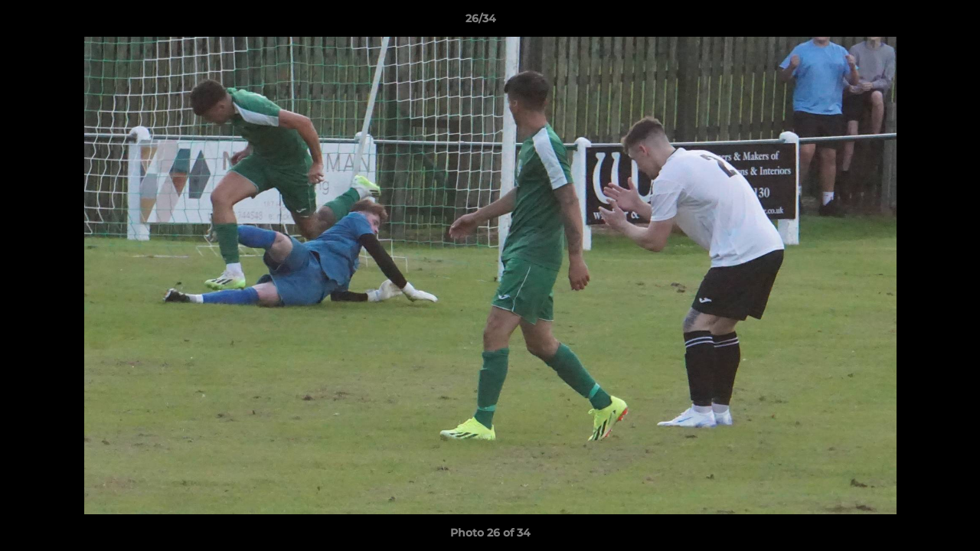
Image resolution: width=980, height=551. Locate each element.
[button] (916, 22)
